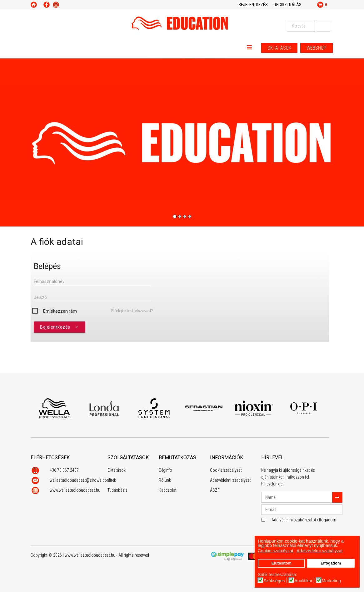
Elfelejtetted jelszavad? (132, 311)
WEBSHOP (317, 48)
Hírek (112, 480)
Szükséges (274, 581)
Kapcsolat (168, 490)
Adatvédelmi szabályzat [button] (319, 551)
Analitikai (303, 581)
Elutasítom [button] (281, 563)
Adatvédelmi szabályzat (230, 480)
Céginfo (165, 470)
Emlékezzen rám (60, 311)
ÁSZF (215, 490)
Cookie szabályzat (226, 470)
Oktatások (117, 470)
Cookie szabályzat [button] (276, 551)
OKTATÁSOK (279, 48)
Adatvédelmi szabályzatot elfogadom (304, 520)
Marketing (331, 581)
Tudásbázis (117, 490)
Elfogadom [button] (331, 563)
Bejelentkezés (60, 327)
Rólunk (165, 480)
